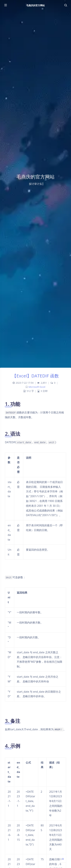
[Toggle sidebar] (5, 5)
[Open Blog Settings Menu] (63, 859)
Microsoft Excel (37, 387)
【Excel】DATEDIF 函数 (36, 376)
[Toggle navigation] (66, 5)
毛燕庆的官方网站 (35, 5)
